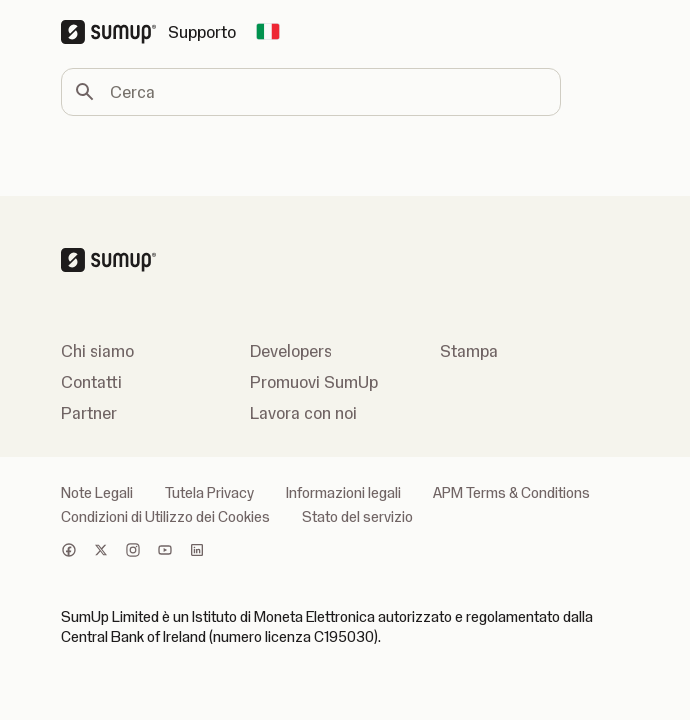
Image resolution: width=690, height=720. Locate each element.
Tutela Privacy (209, 493)
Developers (291, 351)
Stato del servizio (357, 517)
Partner (89, 413)
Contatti (91, 382)
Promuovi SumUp (314, 382)
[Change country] (268, 32)
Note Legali (97, 493)
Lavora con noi (303, 413)
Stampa (469, 351)
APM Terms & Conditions (511, 493)
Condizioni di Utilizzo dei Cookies (165, 517)
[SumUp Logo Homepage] (114, 32)
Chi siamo (97, 351)
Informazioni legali (343, 493)
